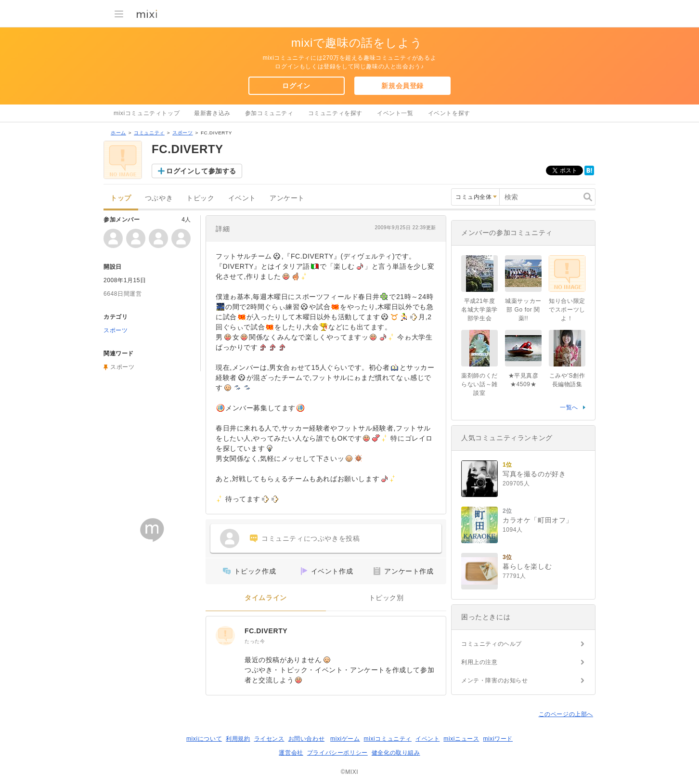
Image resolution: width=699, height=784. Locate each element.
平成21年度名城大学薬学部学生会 (479, 310)
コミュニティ (149, 133)
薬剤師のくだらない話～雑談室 (479, 384)
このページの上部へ (566, 714)
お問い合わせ (307, 739)
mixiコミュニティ (388, 739)
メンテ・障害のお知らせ (495, 680)
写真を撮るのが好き (534, 474)
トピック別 (386, 598)
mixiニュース (461, 739)
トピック (200, 198)
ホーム (118, 133)
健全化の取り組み (396, 753)
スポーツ (182, 133)
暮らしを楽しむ (527, 566)
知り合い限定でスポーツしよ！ (567, 310)
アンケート (287, 198)
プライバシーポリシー (337, 753)
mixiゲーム (345, 739)
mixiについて (204, 739)
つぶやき (159, 198)
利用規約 (238, 739)
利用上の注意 (479, 662)
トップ (121, 198)
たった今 (255, 641)
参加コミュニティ (269, 113)
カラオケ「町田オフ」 (538, 520)
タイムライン (266, 598)
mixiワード (498, 739)
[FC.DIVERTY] (225, 636)
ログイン (296, 86)
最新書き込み (212, 113)
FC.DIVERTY (266, 631)
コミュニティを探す (335, 113)
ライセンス (269, 739)
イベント (242, 198)
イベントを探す (449, 113)
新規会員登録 (402, 86)
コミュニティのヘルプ (492, 644)
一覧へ (569, 407)
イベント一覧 (395, 113)
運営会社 (291, 753)
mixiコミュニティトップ (147, 113)
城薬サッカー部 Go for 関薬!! (523, 310)
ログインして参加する (201, 171)
